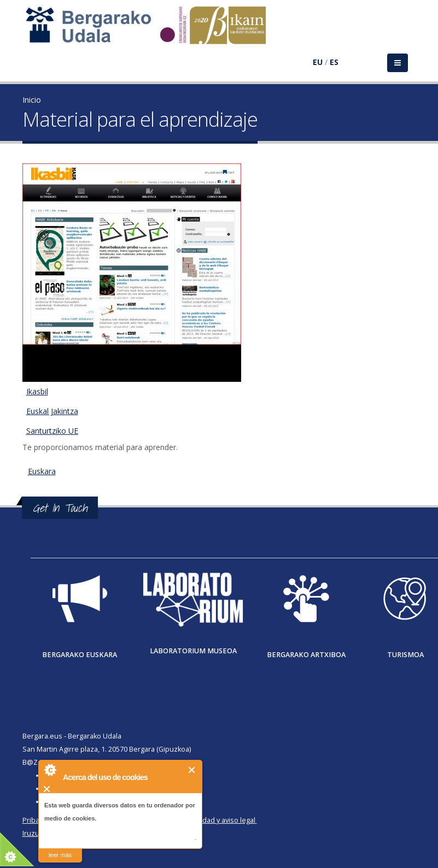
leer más (60, 855)
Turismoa (405, 655)
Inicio (32, 100)
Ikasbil (37, 391)
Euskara (42, 471)
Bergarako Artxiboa (306, 655)
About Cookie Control (50, 770)
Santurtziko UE (52, 431)
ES (334, 62)
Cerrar (192, 770)
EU (318, 62)
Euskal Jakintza (52, 411)
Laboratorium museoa (193, 651)
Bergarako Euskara (80, 655)
